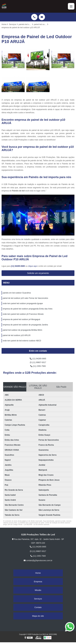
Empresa (38, 582)
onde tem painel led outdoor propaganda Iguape (23, 303)
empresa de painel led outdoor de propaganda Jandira (25, 325)
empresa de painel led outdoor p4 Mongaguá (21, 319)
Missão (38, 590)
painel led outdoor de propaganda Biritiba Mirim (22, 330)
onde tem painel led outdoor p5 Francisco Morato (23, 314)
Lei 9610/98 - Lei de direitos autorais (37, 524)
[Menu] (71, 6)
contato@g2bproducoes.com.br (38, 561)
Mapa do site (38, 616)
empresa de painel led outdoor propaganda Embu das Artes (28, 309)
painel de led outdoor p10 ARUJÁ (17, 335)
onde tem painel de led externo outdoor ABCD (22, 341)
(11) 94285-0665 (18, 266)
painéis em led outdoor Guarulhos (17, 293)
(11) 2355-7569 (38, 366)
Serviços (38, 599)
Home (38, 573)
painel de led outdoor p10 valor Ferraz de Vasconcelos (25, 298)
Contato (38, 607)
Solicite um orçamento (38, 273)
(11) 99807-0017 (38, 362)
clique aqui (33, 266)
